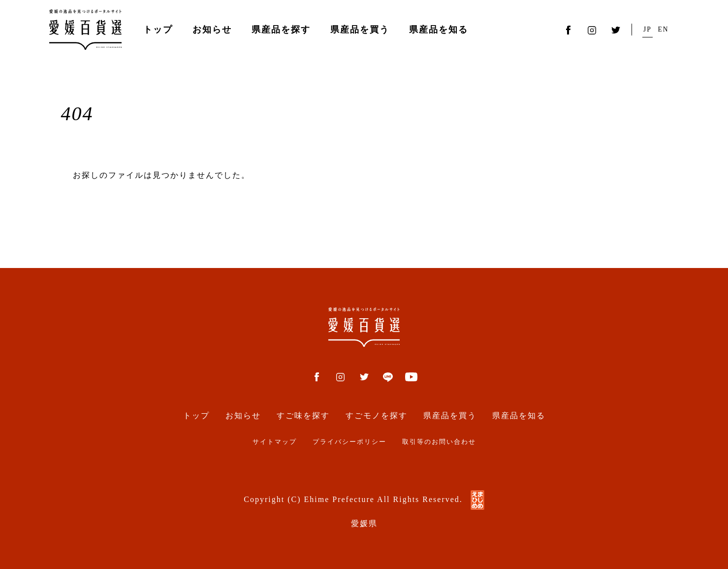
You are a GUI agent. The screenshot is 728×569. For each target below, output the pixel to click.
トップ (158, 30)
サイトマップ (275, 442)
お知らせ (212, 30)
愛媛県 (364, 523)
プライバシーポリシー (349, 442)
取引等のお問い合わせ (439, 442)
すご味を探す (303, 416)
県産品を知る (439, 30)
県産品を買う (360, 30)
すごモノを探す (377, 416)
